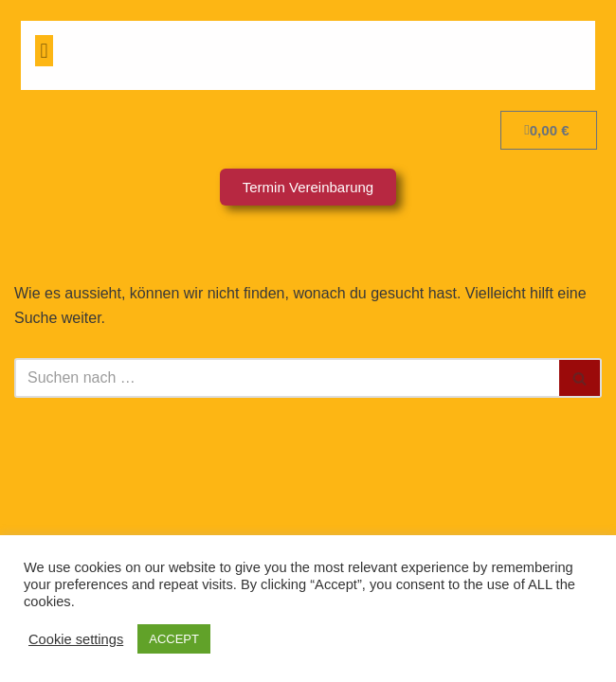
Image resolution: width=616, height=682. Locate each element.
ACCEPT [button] (174, 639)
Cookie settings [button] (76, 639)
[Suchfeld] (287, 378)
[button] (44, 51)
